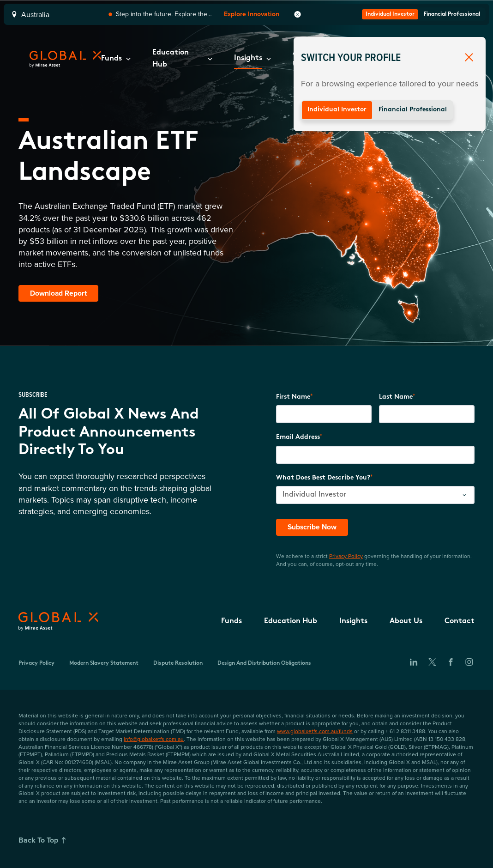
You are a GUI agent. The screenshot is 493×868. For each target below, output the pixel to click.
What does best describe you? (323, 478)
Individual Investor (337, 110)
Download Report (59, 293)
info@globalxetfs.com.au (154, 739)
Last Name (396, 397)
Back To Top (44, 840)
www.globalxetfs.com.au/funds (315, 731)
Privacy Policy (346, 556)
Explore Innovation (252, 14)
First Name (293, 397)
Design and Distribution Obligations (264, 664)
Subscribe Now (313, 527)
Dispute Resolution (178, 664)
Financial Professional (413, 110)
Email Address (298, 438)
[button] (116, 59)
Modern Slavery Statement (104, 664)
